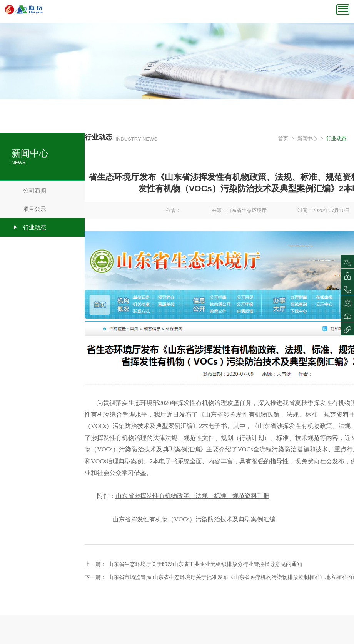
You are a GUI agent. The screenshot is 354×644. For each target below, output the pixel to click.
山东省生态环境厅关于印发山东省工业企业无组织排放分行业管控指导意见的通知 (205, 564)
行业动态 (29, 227)
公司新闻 (29, 191)
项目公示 (29, 209)
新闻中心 (307, 139)
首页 (283, 139)
